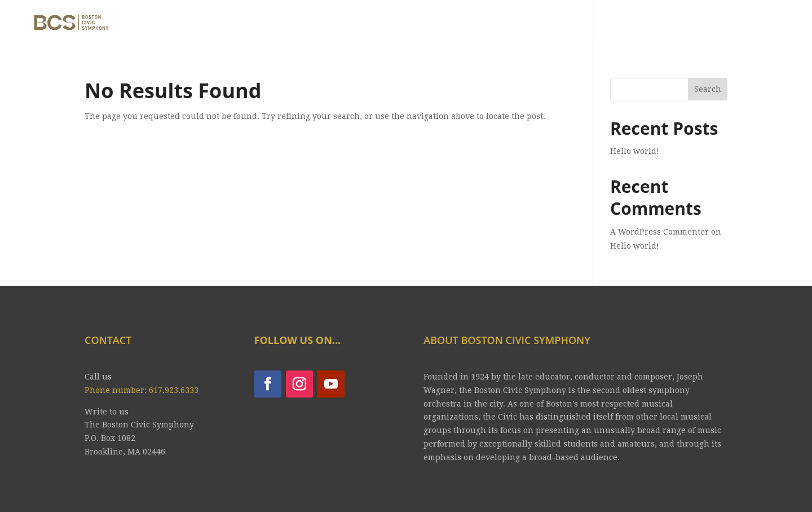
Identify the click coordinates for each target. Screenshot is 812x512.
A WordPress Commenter (659, 232)
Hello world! (635, 151)
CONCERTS (450, 24)
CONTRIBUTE (760, 24)
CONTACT (687, 24)
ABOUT (389, 24)
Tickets (524, 24)
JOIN (572, 24)
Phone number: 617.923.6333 (142, 390)
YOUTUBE (623, 24)
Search (708, 89)
